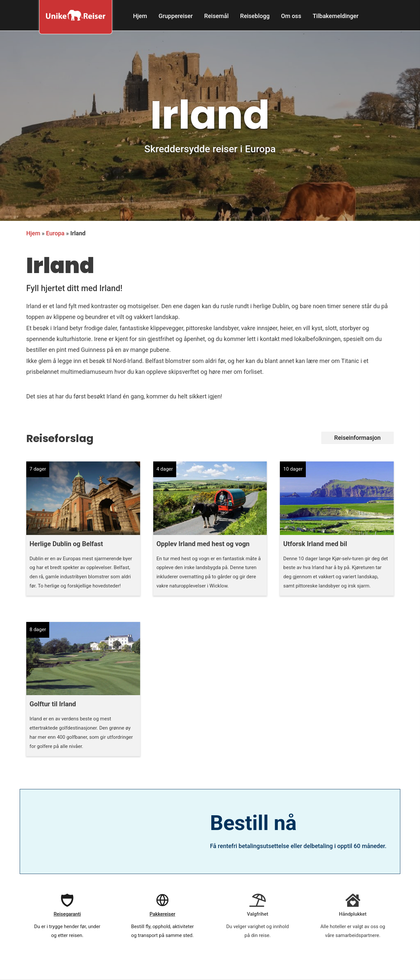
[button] (357, 438)
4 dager (165, 469)
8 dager (38, 629)
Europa (55, 233)
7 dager (38, 469)
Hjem (33, 233)
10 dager (293, 469)
